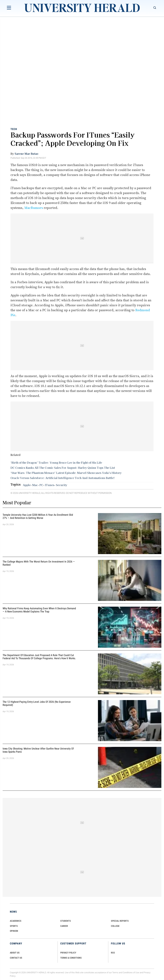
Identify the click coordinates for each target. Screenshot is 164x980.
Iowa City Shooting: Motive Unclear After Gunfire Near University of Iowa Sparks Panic (38, 750)
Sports (14, 926)
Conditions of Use (131, 973)
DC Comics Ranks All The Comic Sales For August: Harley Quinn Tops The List (63, 468)
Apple (27, 485)
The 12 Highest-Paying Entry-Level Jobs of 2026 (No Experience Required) (37, 704)
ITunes (50, 485)
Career (64, 926)
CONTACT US (16, 958)
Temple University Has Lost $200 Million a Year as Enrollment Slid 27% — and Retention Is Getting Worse (38, 517)
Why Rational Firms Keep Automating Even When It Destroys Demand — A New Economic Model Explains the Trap (39, 610)
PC (41, 485)
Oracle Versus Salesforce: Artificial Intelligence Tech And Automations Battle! (63, 478)
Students (66, 921)
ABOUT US (15, 953)
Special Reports (120, 921)
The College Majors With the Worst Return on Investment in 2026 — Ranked (39, 563)
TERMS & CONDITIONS (71, 958)
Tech (14, 129)
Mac (35, 485)
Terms (115, 973)
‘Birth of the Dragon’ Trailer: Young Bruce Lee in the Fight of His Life (56, 462)
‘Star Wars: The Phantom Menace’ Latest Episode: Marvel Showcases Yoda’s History (66, 473)
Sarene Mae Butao (26, 154)
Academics (16, 921)
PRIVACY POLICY (68, 953)
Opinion (14, 931)
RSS (113, 953)
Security (62, 485)
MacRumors (34, 208)
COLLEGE (115, 926)
